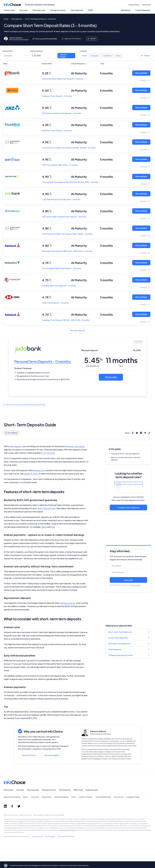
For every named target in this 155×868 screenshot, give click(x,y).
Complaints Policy (133, 797)
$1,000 (137, 350)
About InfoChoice (29, 755)
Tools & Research (143, 10)
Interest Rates (134, 5)
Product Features (23, 368)
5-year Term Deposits (118, 638)
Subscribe (128, 580)
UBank (44, 527)
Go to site (111, 377)
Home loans (9, 790)
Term (121, 366)
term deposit (16, 446)
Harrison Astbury (98, 731)
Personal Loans (39, 10)
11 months (122, 360)
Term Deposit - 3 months (57, 130)
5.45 (93, 360)
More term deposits (78, 330)
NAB (53, 527)
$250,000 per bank (47, 508)
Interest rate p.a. (93, 366)
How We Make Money (103, 797)
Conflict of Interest (86, 797)
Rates (84, 56)
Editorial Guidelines (52, 755)
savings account (31, 474)
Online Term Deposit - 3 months (62, 268)
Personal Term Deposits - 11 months (43, 361)
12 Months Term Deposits (119, 644)
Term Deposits (77, 10)
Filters (145, 56)
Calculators (126, 10)
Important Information (12, 797)
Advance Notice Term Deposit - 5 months (62, 113)
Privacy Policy (47, 797)
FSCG (74, 797)
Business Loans (92, 790)
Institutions (147, 5)
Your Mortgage (50, 836)
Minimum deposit (89, 350)
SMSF (91, 10)
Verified (91, 39)
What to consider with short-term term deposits (126, 459)
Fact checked (11, 433)
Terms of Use (119, 797)
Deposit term (8, 51)
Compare (83, 51)
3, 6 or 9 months (48, 453)
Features (95, 56)
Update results (63, 56)
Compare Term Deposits (128, 507)
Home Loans (9, 10)
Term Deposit (69, 148)
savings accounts (67, 603)
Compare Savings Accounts (121, 655)
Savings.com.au (37, 836)
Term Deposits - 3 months (59, 286)
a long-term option (76, 446)
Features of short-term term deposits (125, 454)
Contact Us (35, 797)
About (25, 797)
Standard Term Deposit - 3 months (64, 217)
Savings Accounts (58, 10)
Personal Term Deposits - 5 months (61, 199)
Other (118, 56)
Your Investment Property (66, 836)
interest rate (39, 470)
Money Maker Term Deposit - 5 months (63, 79)
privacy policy (136, 585)
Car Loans (24, 10)
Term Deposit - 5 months (57, 96)
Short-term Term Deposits (120, 632)
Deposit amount (36, 51)
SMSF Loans (78, 790)
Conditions (107, 56)
